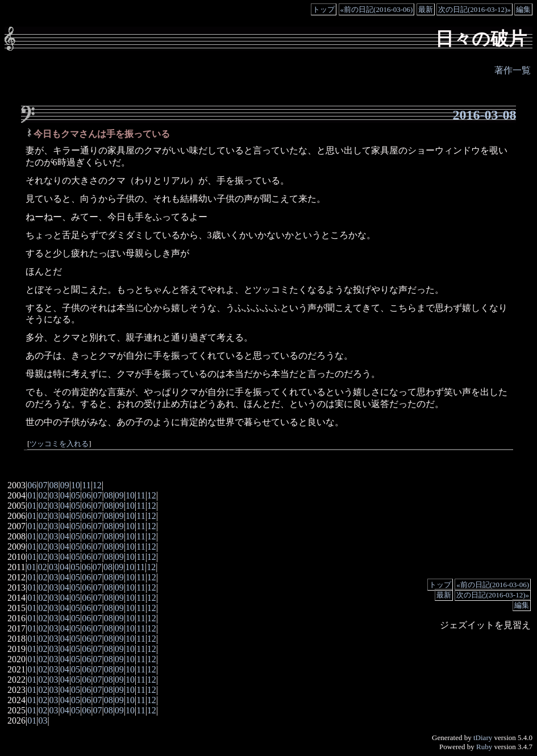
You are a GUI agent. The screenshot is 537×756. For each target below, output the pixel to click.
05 (76, 495)
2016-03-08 (484, 115)
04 (65, 495)
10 (76, 485)
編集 (523, 9)
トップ (324, 9)
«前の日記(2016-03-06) (377, 9)
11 (86, 485)
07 (43, 485)
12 (97, 485)
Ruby (484, 747)
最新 (426, 9)
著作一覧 (513, 70)
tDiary (483, 738)
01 (32, 495)
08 (54, 485)
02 (43, 495)
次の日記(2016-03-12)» (474, 9)
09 (65, 485)
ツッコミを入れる (59, 444)
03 (54, 495)
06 (32, 485)
